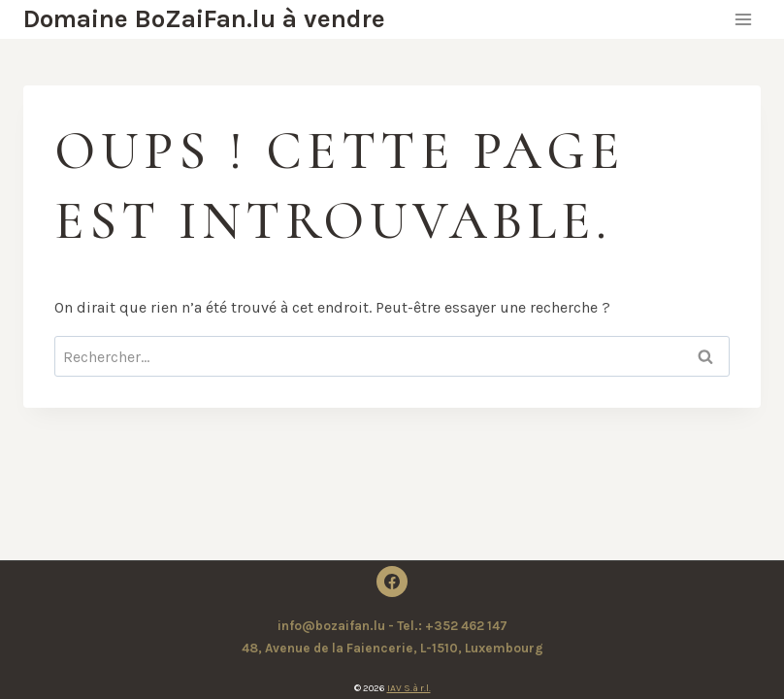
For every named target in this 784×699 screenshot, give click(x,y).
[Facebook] (392, 582)
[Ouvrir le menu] (743, 19)
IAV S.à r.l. (409, 688)
